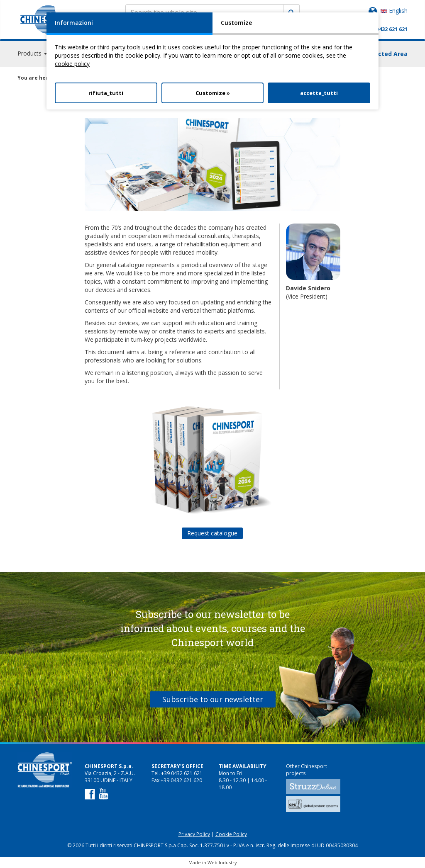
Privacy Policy (194, 834)
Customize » (213, 93)
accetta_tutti (319, 93)
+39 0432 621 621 (387, 29)
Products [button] (32, 54)
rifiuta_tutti (106, 93)
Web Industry (222, 862)
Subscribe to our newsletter (213, 699)
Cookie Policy (231, 834)
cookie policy (72, 64)
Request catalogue (212, 533)
